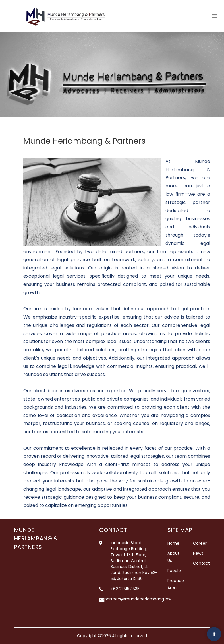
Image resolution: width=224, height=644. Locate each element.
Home (173, 543)
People (174, 571)
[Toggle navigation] (213, 16)
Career (200, 543)
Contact (201, 563)
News (198, 553)
